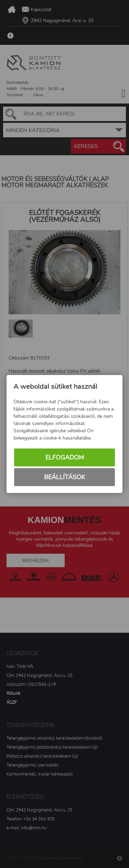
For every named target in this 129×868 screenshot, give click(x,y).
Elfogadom (65, 457)
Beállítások (64, 477)
